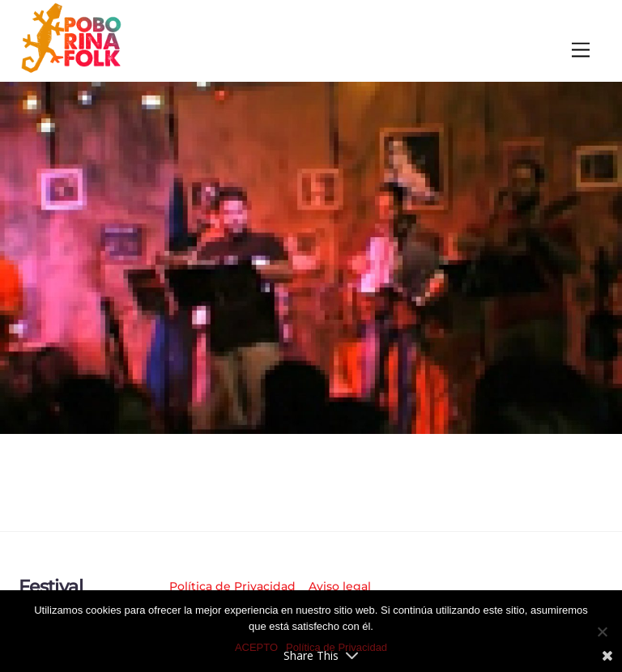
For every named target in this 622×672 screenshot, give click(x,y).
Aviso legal (340, 586)
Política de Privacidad (232, 586)
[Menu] (581, 51)
